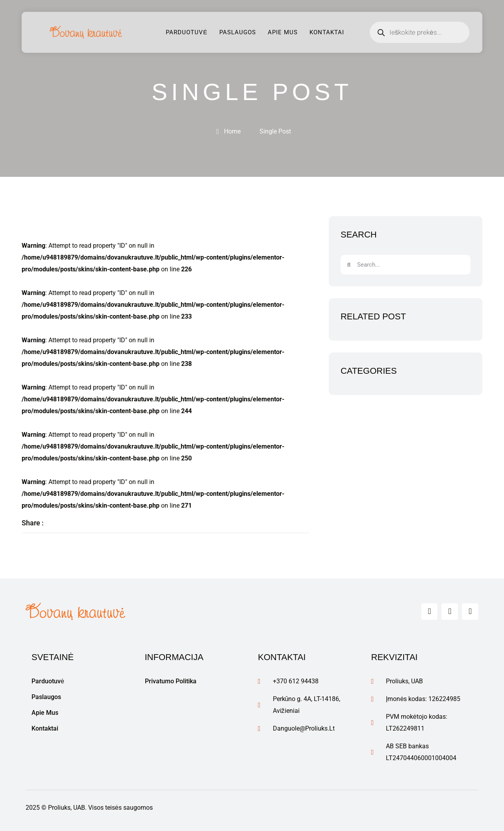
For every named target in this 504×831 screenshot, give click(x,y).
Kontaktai (327, 32)
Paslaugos (238, 32)
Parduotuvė (187, 32)
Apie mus (283, 32)
